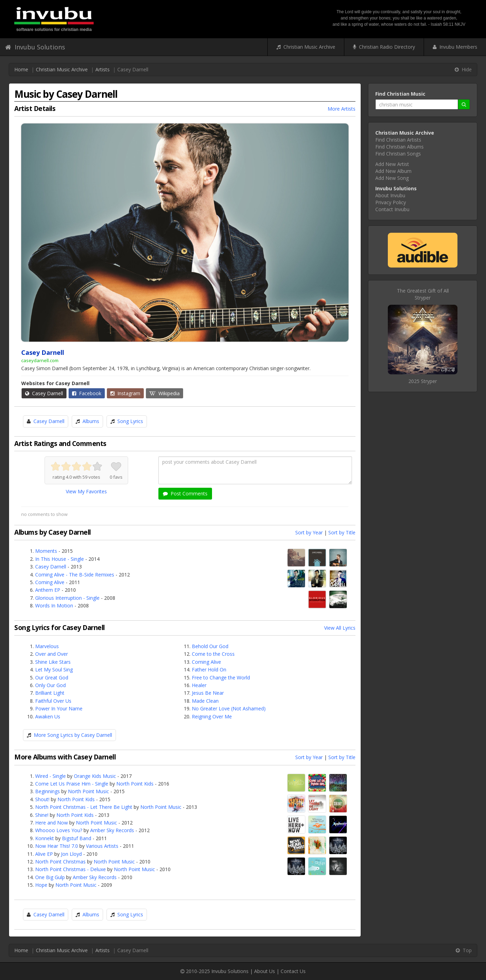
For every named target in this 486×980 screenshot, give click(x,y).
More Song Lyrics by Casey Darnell (73, 735)
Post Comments (185, 493)
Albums (91, 421)
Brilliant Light (50, 693)
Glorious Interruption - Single (67, 598)
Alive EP (44, 854)
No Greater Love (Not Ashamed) (229, 708)
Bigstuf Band (77, 838)
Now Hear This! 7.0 (57, 846)
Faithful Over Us (53, 701)
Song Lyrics (130, 421)
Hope (41, 885)
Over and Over (52, 654)
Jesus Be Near (208, 693)
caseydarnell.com (40, 360)
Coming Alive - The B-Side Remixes (75, 575)
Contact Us (293, 971)
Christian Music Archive (306, 47)
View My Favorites (86, 491)
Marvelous (47, 646)
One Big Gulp (50, 877)
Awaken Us (48, 716)
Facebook (87, 393)
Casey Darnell (44, 393)
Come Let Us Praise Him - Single (72, 784)
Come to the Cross (213, 654)
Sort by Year (309, 532)
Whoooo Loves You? (59, 830)
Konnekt (45, 838)
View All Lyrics (340, 628)
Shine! (42, 815)
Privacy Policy (391, 202)
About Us (265, 971)
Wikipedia (164, 393)
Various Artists (102, 846)
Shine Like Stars (53, 662)
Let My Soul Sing (54, 670)
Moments (46, 551)
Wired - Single (50, 776)
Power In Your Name (59, 708)
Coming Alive (50, 582)
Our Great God (52, 678)
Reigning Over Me (212, 716)
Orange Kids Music (95, 776)
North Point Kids (135, 784)
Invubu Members (455, 47)
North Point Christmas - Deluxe (70, 869)
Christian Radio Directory (384, 47)
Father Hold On (209, 670)
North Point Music (88, 791)
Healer (199, 685)
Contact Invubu (392, 209)
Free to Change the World (221, 678)
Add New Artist (392, 164)
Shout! (42, 799)
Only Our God (50, 685)
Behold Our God (210, 646)
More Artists (342, 109)
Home (21, 69)
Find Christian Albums (399, 147)
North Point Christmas (60, 862)
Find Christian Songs (398, 154)
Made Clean (205, 701)
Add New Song (392, 178)
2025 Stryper (423, 381)
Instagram (125, 393)
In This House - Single (60, 559)
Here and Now (52, 823)
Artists (103, 69)
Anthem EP (48, 590)
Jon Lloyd (71, 854)
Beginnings (48, 791)
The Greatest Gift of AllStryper (423, 294)
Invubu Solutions (35, 47)
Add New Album (393, 171)
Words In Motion (54, 605)
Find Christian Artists (398, 140)
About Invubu (390, 195)
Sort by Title (342, 532)
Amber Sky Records (112, 830)
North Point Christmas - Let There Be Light (84, 807)
